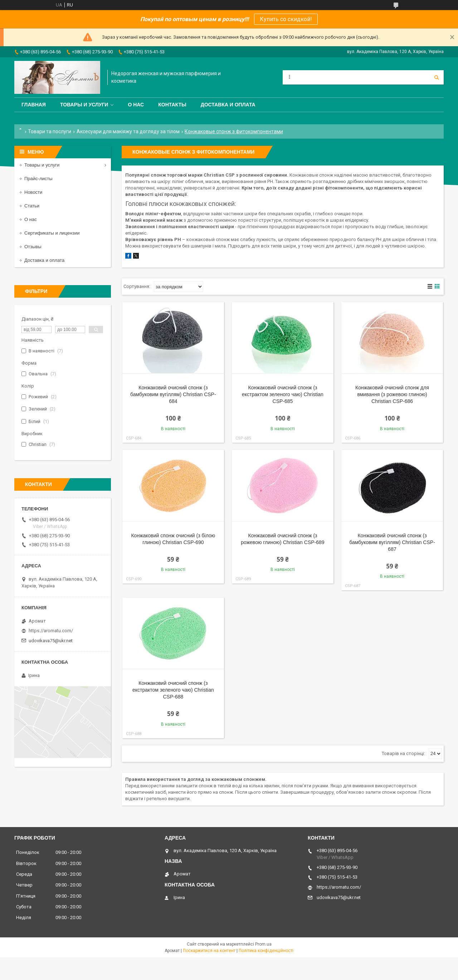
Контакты (172, 105)
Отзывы (33, 247)
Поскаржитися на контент (209, 951)
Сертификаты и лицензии (52, 233)
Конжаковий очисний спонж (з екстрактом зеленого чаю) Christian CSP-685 (283, 394)
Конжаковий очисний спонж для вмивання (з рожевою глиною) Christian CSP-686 (392, 394)
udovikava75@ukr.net (51, 641)
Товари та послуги (50, 131)
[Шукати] (437, 77)
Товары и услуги (84, 105)
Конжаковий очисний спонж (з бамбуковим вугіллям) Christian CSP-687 (392, 542)
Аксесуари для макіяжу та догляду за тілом (128, 131)
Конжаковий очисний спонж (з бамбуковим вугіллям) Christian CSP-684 (173, 394)
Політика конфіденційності (266, 951)
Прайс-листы (38, 179)
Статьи (32, 206)
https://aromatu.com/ (51, 631)
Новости (33, 192)
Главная (34, 105)
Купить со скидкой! (286, 19)
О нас (136, 105)
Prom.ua (263, 944)
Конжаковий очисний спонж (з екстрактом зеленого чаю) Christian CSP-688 (173, 690)
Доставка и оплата (228, 105)
